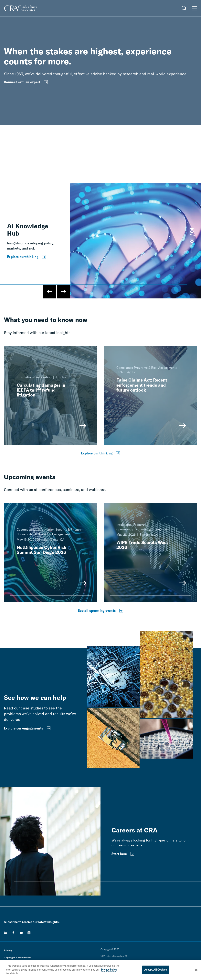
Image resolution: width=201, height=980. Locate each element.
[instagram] (29, 933)
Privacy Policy (109, 970)
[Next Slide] (63, 292)
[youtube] (21, 933)
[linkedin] (5, 933)
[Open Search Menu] (184, 8)
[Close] (196, 970)
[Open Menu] (195, 8)
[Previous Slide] (50, 292)
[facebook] (13, 933)
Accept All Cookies (156, 970)
